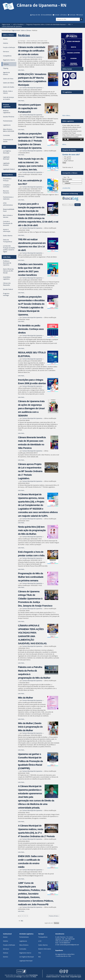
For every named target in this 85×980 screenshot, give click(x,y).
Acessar (81, 15)
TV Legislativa (67, 92)
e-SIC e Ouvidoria (18, 24)
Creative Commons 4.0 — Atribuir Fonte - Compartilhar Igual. (64, 977)
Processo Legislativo (7, 106)
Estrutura (6, 949)
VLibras (64, 15)
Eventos (6, 957)
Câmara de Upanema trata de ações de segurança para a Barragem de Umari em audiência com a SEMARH (31, 408)
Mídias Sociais (67, 69)
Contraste (72, 15)
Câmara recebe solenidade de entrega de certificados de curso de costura (32, 51)
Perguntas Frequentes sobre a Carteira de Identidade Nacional (46, 24)
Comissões (23, 949)
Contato (57, 15)
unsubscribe (66, 188)
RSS (69, 24)
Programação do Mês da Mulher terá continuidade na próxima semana (31, 577)
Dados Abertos (43, 945)
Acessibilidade (47, 15)
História (6, 941)
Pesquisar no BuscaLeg (70, 193)
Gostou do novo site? (71, 155)
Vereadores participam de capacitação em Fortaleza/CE (29, 108)
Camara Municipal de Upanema (12, 26)
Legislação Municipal (26, 961)
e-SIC (40, 941)
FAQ (40, 953)
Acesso (5, 937)
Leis (4, 147)
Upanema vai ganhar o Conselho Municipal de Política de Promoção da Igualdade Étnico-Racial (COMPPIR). (30, 761)
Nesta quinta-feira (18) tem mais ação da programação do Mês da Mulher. (32, 530)
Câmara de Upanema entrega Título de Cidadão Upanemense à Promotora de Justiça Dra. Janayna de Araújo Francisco (35, 599)
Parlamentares (24, 937)
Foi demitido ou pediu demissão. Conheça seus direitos (31, 329)
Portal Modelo (34, 975)
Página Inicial (6, 24)
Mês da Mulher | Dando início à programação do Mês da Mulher (30, 727)
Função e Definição (9, 945)
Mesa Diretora (24, 945)
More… (65, 144)
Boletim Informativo (45, 949)
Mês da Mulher (25, 698)
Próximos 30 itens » (54, 916)
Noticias (57, 923)
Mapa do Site (36, 15)
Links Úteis (7, 257)
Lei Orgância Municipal (26, 957)
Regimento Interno (25, 953)
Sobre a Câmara (26, 30)
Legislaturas (23, 941)
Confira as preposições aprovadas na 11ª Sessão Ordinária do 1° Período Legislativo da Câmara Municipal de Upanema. (31, 141)
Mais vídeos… (67, 115)
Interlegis (19, 977)
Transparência (8, 175)
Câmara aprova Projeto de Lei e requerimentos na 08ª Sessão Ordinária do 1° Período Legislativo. (30, 471)
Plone (35, 977)
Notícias (6, 953)
